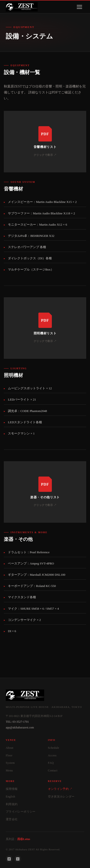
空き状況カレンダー (61, 797)
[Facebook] (18, 859)
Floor (9, 755)
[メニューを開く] (79, 7)
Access (52, 755)
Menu (9, 770)
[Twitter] (9, 859)
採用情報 (12, 789)
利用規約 (12, 804)
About (10, 748)
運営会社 (12, 819)
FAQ (51, 763)
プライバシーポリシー (21, 812)
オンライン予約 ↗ (60, 789)
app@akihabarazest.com (20, 727)
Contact (53, 770)
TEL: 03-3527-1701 (17, 722)
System (10, 763)
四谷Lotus (24, 839)
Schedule (54, 748)
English (10, 797)
